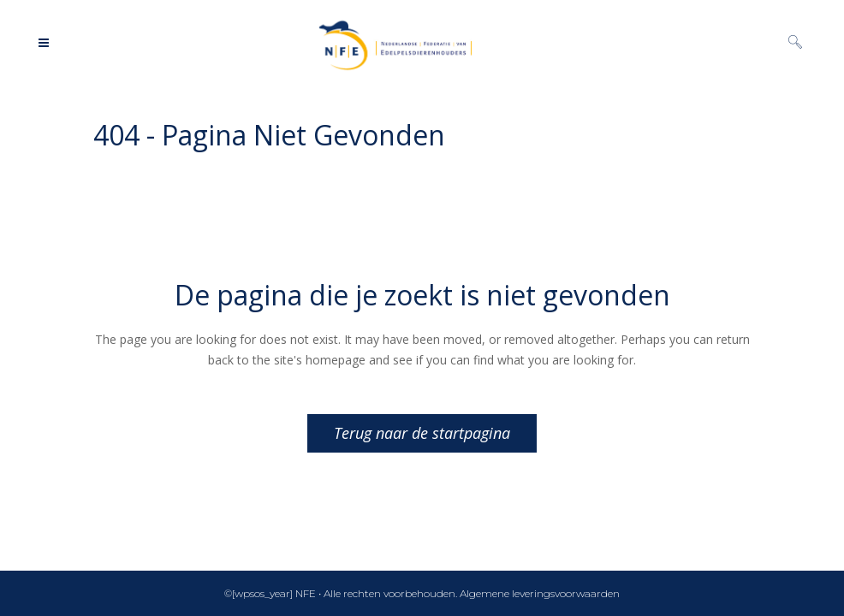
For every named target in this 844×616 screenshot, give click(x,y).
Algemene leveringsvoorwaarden (540, 593)
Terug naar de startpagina (422, 433)
